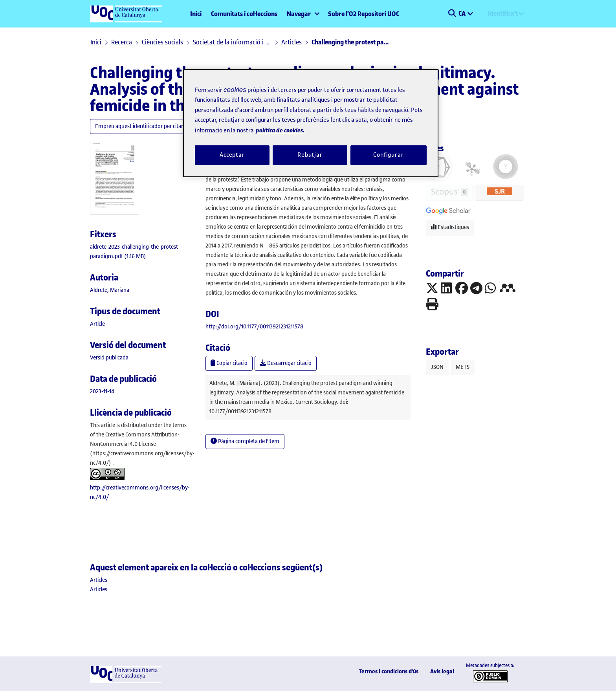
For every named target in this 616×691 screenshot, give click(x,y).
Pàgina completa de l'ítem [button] (245, 441)
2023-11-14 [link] (102, 391)
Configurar (389, 155)
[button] (452, 14)
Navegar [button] (299, 14)
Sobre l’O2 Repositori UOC (364, 14)
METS (463, 367)
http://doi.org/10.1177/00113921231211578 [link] (254, 327)
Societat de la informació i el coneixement (232, 42)
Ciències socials (162, 42)
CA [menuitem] (463, 13)
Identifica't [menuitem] (503, 13)
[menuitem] (303, 14)
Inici (196, 14)
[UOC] (126, 681)
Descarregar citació (286, 363)
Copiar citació (229, 363)
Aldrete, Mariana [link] (110, 290)
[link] (97, 324)
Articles (291, 42)
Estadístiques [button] (450, 227)
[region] (311, 123)
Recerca (122, 42)
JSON (437, 367)
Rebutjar (310, 155)
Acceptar (232, 155)
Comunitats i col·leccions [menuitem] (244, 14)
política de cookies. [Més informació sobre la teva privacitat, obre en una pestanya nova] (280, 130)
